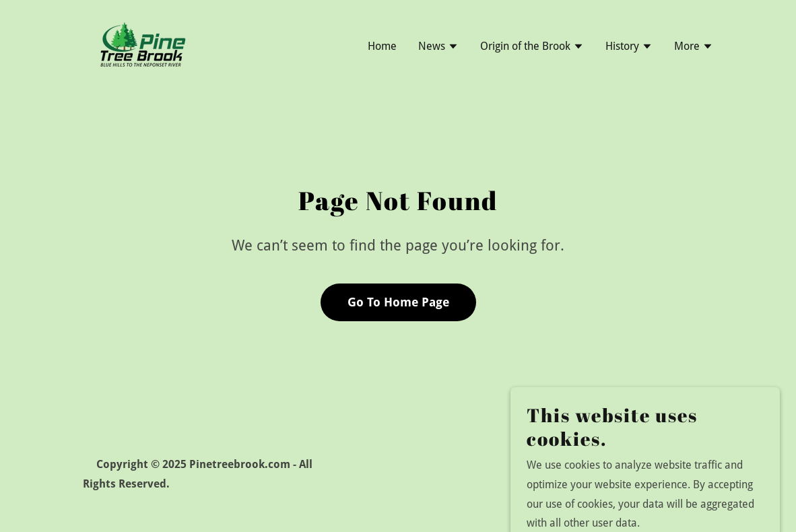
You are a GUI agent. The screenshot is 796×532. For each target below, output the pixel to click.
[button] (438, 48)
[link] (142, 45)
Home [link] (382, 46)
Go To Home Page (398, 302)
